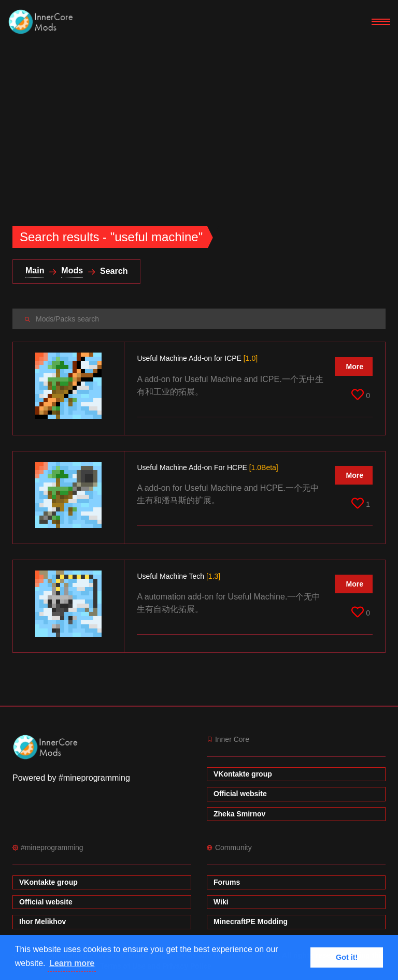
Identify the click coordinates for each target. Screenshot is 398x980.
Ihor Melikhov (42, 922)
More (355, 367)
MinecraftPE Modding (251, 922)
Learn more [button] (72, 963)
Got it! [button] (347, 957)
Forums (227, 882)
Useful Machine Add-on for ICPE (197, 358)
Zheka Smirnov (239, 814)
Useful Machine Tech (179, 576)
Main (35, 270)
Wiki (221, 902)
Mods (72, 270)
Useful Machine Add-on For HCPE (207, 467)
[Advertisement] (199, 122)
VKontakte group (243, 774)
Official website (240, 794)
